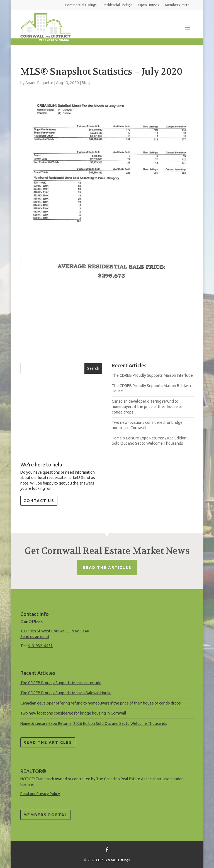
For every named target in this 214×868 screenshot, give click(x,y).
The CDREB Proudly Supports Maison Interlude (152, 375)
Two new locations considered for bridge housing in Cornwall (73, 713)
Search (93, 368)
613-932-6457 (40, 646)
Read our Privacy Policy (40, 794)
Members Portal (45, 815)
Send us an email (35, 637)
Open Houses (149, 5)
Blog (86, 83)
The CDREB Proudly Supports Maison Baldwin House (66, 693)
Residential (117, 5)
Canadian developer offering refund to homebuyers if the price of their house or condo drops (147, 407)
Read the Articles (48, 742)
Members (178, 5)
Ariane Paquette (39, 83)
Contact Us (39, 501)
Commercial (81, 5)
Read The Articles (107, 568)
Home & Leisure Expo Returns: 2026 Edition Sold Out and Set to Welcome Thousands (94, 723)
